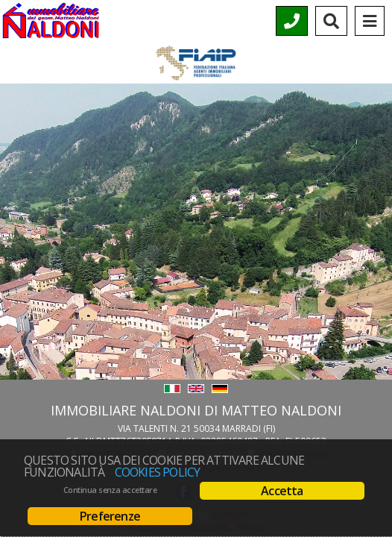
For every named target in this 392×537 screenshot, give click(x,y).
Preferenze (110, 516)
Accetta (282, 491)
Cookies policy (158, 472)
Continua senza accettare (110, 490)
